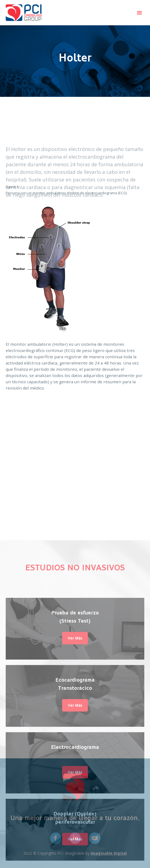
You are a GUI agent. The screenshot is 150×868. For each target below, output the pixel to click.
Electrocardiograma (75, 863)
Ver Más (75, 755)
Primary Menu (139, 13)
